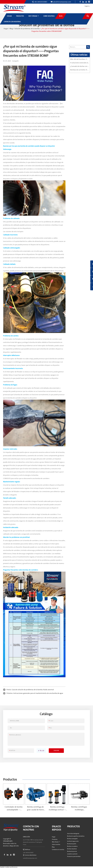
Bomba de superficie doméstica (76, 836)
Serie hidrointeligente (73, 833)
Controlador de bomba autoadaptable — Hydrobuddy (14, 809)
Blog (11, 29)
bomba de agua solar (73, 841)
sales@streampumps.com (62, 2)
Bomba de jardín (72, 844)
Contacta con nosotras (58, 849)
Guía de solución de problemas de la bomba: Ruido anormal (33, 689)
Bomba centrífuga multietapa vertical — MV (57, 809)
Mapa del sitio (14, 846)
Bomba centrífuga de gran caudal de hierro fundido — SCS (35, 809)
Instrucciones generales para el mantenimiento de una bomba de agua (38, 693)
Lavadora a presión (72, 854)
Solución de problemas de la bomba (27, 29)
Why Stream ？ (56, 842)
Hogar (6, 29)
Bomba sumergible (72, 839)
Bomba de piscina (72, 851)
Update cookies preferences (9, 867)
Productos (10, 779)
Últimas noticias (79, 55)
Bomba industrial (72, 849)
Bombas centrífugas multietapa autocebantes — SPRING (79, 809)
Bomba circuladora (72, 846)
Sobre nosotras (56, 844)
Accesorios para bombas (74, 856)
